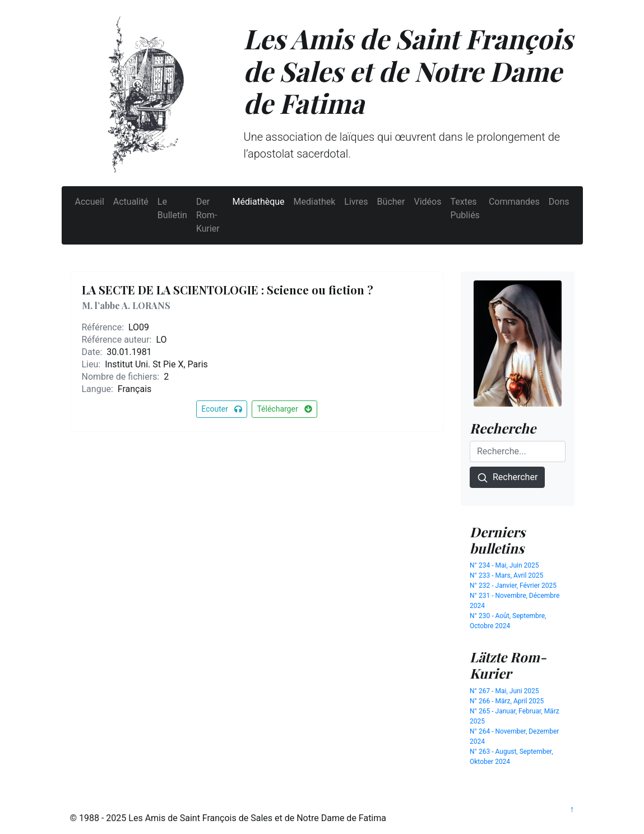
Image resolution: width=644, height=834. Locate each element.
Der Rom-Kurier (208, 215)
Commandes (514, 202)
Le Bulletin (172, 208)
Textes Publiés (465, 208)
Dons (559, 202)
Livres (356, 202)
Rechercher (507, 478)
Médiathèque (259, 202)
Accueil (90, 202)
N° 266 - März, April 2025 (507, 701)
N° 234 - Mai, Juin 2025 (504, 565)
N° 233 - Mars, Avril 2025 (506, 575)
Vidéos (427, 202)
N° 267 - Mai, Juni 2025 (504, 691)
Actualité (131, 202)
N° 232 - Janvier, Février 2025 (513, 586)
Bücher (391, 202)
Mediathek (315, 202)
